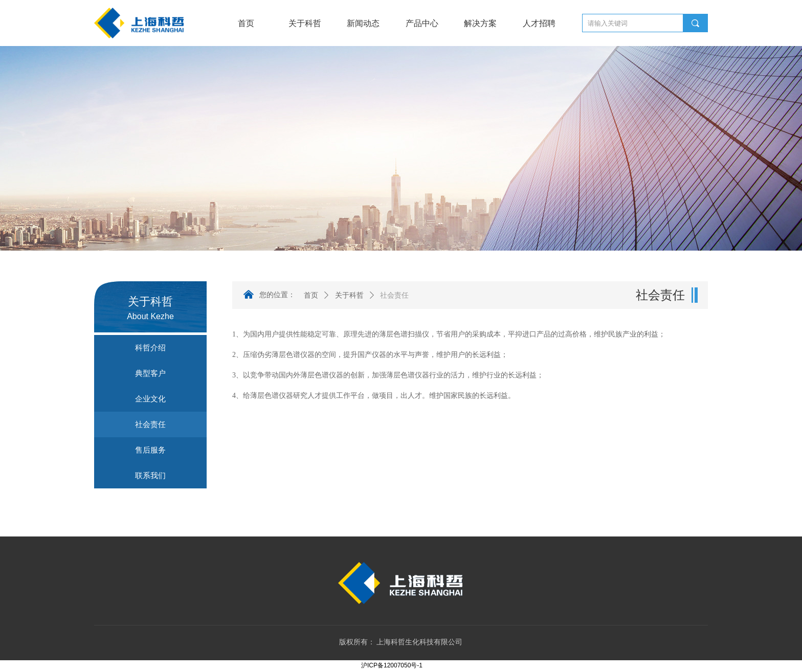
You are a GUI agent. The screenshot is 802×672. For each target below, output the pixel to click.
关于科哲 (349, 295)
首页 (311, 295)
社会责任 (394, 295)
